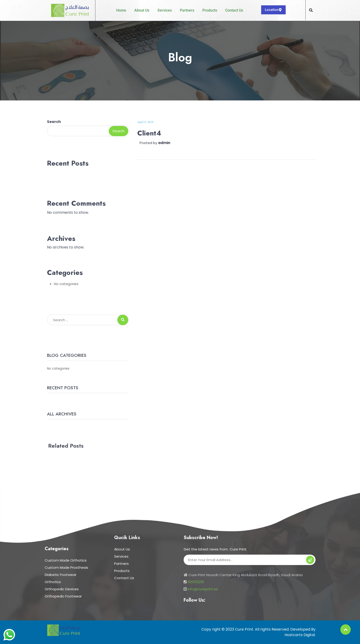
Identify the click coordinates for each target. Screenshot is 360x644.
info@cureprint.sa (203, 589)
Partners (187, 10)
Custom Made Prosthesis (66, 567)
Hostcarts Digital (300, 635)
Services (165, 10)
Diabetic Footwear (61, 575)
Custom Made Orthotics (66, 560)
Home (121, 10)
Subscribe (310, 560)
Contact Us (234, 10)
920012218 (196, 582)
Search (54, 122)
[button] (311, 10)
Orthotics (53, 582)
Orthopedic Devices (62, 589)
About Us (142, 10)
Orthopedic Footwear (63, 596)
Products (210, 10)
